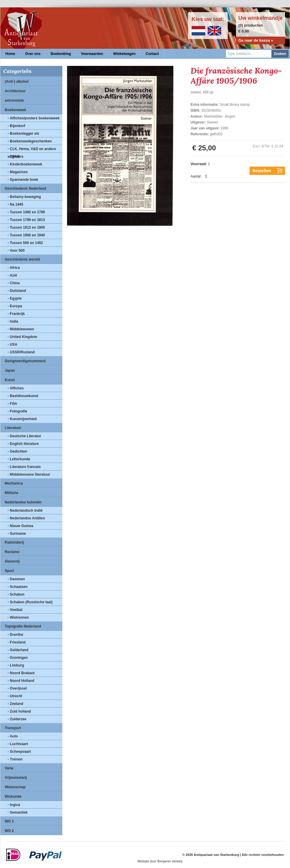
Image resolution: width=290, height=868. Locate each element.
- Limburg (16, 665)
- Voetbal (15, 610)
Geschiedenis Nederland (25, 188)
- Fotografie (17, 411)
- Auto (13, 736)
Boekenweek (16, 110)
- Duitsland (17, 291)
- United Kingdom (22, 337)
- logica (14, 805)
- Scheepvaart (19, 752)
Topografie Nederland (23, 626)
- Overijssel (17, 688)
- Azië (12, 275)
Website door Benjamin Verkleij (160, 861)
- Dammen (16, 579)
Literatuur (13, 428)
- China (14, 283)
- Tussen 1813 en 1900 (26, 227)
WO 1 (9, 821)
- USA (13, 344)
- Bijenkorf (16, 126)
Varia (9, 768)
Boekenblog (61, 54)
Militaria (11, 493)
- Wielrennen (18, 617)
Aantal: (196, 176)
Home (10, 54)
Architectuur (15, 91)
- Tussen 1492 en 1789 (26, 212)
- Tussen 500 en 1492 (25, 243)
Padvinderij (14, 542)
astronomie (14, 100)
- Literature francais (24, 467)
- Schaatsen (18, 587)
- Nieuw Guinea (21, 526)
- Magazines (18, 172)
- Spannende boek (23, 180)
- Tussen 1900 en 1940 (26, 235)
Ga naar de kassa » (256, 40)
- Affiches (16, 388)
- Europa (15, 306)
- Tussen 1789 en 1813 (26, 220)
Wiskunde (13, 797)
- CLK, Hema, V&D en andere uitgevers (32, 150)
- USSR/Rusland (21, 352)
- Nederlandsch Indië (25, 511)
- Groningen (18, 658)
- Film (12, 404)
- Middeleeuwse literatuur (29, 474)
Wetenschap (15, 787)
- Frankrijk (16, 314)
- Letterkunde (19, 459)
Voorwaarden (92, 54)
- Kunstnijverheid (22, 419)
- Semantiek (18, 812)
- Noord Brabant (21, 673)
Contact (152, 54)
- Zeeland (16, 704)
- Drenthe (16, 635)
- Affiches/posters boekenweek (34, 118)
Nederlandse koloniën (23, 502)
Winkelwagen (124, 54)
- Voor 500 (16, 251)
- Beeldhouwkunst (23, 396)
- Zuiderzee (17, 719)
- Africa (14, 268)
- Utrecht (15, 696)
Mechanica (14, 483)
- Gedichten (17, 451)
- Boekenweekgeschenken (30, 141)
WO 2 (9, 831)
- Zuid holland (19, 711)
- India (13, 321)
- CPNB (14, 157)
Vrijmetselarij (16, 778)
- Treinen (15, 759)
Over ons (33, 54)
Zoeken (280, 54)
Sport (9, 571)
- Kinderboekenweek (25, 164)
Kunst (10, 380)
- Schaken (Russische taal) (30, 602)
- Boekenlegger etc (23, 134)
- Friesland (17, 642)
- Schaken (16, 594)
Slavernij (12, 561)
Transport (13, 728)
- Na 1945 (16, 204)
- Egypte (15, 298)
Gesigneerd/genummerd (25, 361)
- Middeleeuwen (21, 329)
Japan (10, 370)
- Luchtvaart (18, 744)
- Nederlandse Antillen (26, 518)
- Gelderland (18, 650)
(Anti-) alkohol (17, 82)
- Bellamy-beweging (24, 197)
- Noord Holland (21, 681)
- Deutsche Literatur (24, 436)
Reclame (12, 552)
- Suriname (17, 534)
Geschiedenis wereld (22, 259)
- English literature (23, 444)
